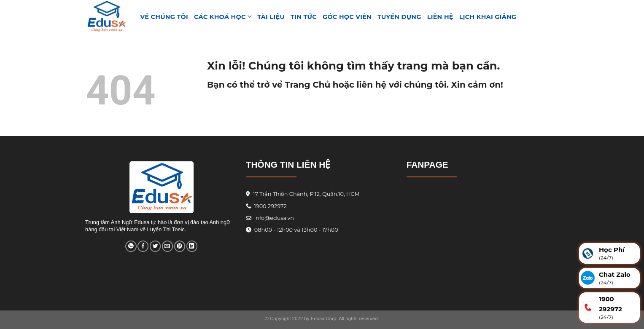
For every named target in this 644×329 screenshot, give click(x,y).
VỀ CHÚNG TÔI (164, 17)
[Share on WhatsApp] (131, 246)
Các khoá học (223, 17)
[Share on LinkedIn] (192, 246)
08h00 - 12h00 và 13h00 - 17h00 (295, 230)
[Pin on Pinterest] (180, 246)
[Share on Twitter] (155, 246)
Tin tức (304, 17)
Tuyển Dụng (399, 17)
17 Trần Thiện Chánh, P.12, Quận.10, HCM (305, 194)
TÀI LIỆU (271, 17)
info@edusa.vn (273, 218)
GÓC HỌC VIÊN (347, 17)
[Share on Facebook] (143, 246)
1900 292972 (266, 206)
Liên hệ (440, 17)
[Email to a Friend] (167, 246)
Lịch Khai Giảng (488, 17)
